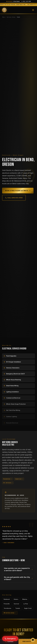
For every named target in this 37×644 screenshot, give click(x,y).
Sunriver (16, 604)
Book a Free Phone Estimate (18, 191)
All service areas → (10, 613)
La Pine (26, 604)
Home (3, 17)
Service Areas (11, 17)
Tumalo (18, 608)
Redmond (7, 599)
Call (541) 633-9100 (14, 198)
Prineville (7, 604)
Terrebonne (7, 608)
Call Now (9, 642)
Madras (25, 599)
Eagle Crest (28, 608)
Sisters (16, 599)
